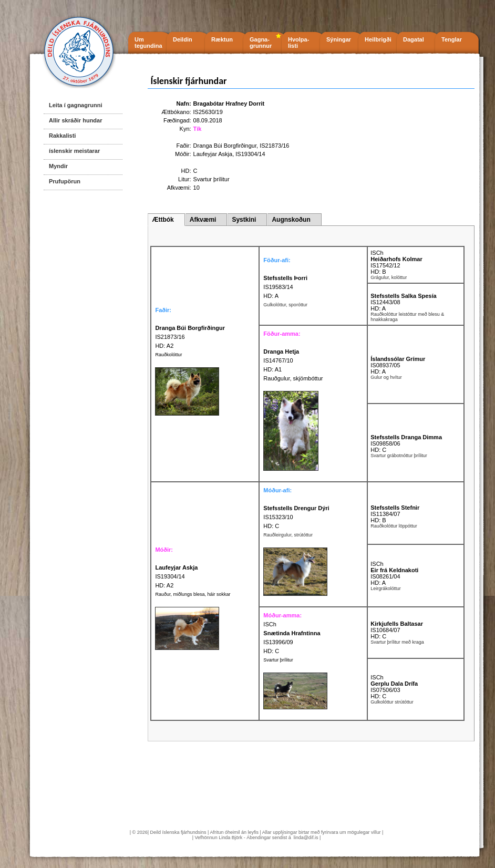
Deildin (183, 39)
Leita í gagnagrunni (75, 105)
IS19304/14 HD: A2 (176, 576)
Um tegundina (148, 43)
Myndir (58, 166)
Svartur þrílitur (278, 660)
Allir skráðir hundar (75, 120)
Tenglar (452, 39)
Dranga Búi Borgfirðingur (225, 146)
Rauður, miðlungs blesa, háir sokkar (193, 594)
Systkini (244, 220)
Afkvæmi (203, 220)
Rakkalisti (62, 136)
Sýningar (339, 39)
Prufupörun (65, 181)
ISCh (377, 253)
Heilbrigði (378, 39)
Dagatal (414, 39)
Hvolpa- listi (298, 43)
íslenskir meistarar (74, 151)
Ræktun (222, 39)
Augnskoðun (291, 220)
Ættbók (163, 220)
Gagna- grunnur (261, 43)
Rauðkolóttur (168, 355)
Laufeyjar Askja (213, 154)
